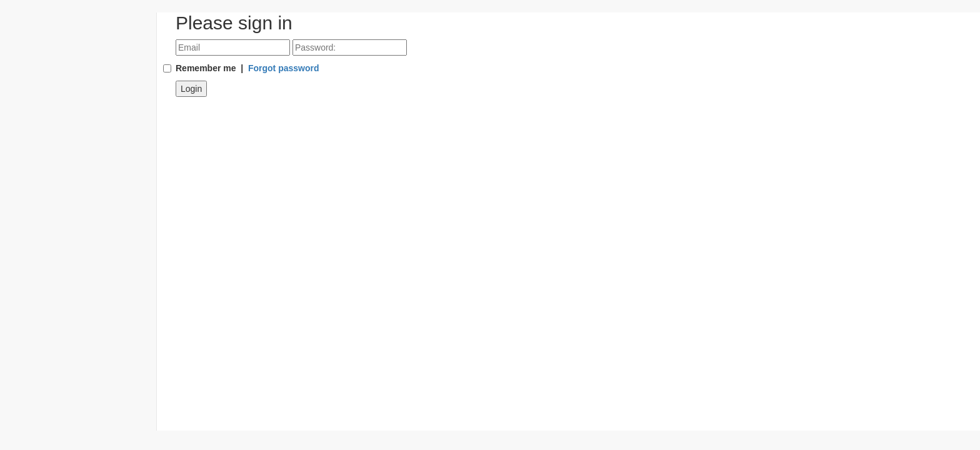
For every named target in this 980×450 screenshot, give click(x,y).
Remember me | (247, 68)
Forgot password (284, 68)
